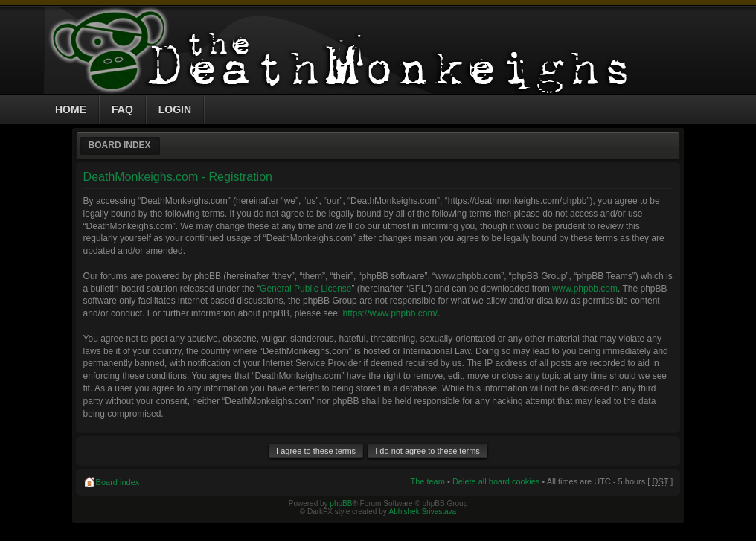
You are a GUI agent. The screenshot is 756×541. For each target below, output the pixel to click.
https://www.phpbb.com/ (390, 313)
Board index (120, 145)
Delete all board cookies (496, 481)
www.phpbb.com (585, 289)
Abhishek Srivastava (423, 512)
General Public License (305, 289)
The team (427, 481)
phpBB (341, 503)
